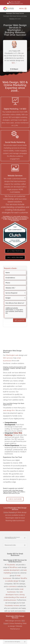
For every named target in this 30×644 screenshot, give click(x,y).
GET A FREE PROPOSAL (15, 251)
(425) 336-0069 (15, 2)
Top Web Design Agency (13, 491)
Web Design (8, 560)
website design (13, 581)
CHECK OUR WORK (15, 499)
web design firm (9, 410)
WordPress (14, 567)
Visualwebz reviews (12, 605)
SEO (13, 63)
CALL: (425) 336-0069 (15, 257)
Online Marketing (10, 512)
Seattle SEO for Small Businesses (15, 554)
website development (11, 570)
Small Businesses (15, 562)
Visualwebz (11, 565)
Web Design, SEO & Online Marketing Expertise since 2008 (15, 86)
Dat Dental (20, 71)
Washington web (12, 355)
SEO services (8, 358)
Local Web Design (12, 403)
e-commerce (12, 586)
